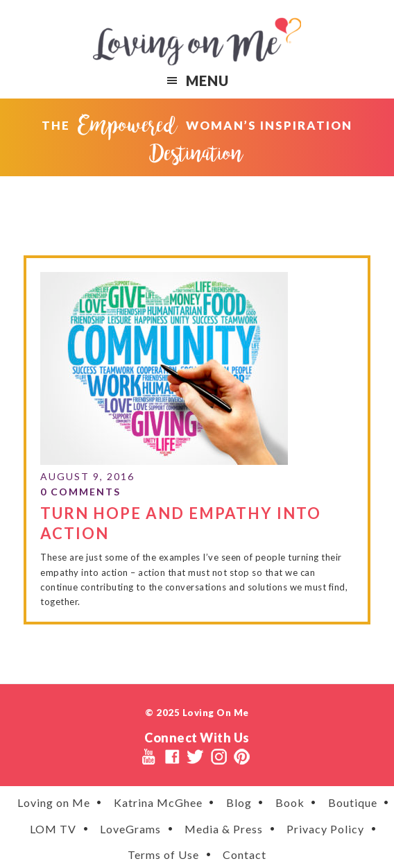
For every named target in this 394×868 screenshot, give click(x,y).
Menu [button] (207, 80)
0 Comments (80, 492)
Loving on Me (197, 42)
